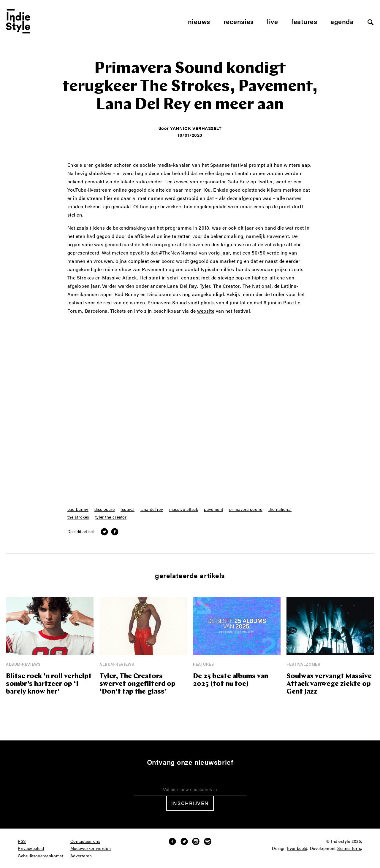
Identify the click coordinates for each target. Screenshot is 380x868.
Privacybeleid (31, 848)
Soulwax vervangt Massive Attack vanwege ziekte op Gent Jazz (329, 684)
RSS (22, 841)
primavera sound (246, 509)
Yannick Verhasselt (196, 128)
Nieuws (199, 21)
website (206, 311)
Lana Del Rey (182, 286)
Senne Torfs (349, 848)
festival (127, 509)
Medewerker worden (91, 848)
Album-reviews (23, 664)
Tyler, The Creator (220, 286)
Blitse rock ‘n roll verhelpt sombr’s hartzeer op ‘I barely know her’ (49, 684)
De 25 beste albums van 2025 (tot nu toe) (231, 680)
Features (304, 21)
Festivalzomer (303, 664)
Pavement (278, 236)
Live (272, 21)
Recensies (239, 21)
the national (280, 509)
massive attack (184, 509)
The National (257, 286)
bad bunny (78, 509)
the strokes (78, 517)
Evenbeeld (297, 848)
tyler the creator (111, 517)
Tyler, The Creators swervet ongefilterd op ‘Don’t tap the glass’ (137, 684)
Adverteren (81, 856)
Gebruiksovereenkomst (41, 856)
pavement (213, 509)
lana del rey (152, 509)
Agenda (342, 21)
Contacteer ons (85, 841)
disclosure (105, 509)
